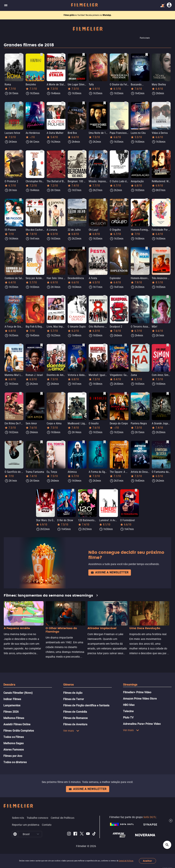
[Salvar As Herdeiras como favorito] (42, 103)
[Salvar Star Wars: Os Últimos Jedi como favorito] (52, 490)
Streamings (130, 685)
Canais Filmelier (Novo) (18, 693)
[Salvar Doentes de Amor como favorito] (63, 345)
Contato (47, 825)
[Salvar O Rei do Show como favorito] (73, 490)
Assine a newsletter (110, 572)
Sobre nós (18, 818)
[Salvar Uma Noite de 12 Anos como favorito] (105, 103)
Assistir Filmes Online (17, 724)
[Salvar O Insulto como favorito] (105, 394)
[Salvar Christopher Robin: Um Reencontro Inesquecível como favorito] (42, 151)
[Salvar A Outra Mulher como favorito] (63, 103)
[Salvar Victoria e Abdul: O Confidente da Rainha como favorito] (84, 345)
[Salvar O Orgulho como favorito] (126, 200)
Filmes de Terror (74, 699)
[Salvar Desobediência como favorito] (84, 248)
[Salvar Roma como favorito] (21, 55)
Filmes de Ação (73, 693)
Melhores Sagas (14, 743)
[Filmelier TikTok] (94, 834)
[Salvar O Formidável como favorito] (136, 490)
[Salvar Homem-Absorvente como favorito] (147, 248)
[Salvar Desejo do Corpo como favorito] (126, 394)
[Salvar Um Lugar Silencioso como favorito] (84, 55)
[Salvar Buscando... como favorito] (147, 55)
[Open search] (167, 845)
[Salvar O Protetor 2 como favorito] (21, 151)
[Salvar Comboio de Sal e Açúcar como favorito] (21, 248)
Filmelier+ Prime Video (137, 692)
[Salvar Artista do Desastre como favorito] (147, 442)
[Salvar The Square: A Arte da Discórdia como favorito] (126, 442)
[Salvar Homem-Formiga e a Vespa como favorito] (147, 200)
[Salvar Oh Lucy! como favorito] (105, 200)
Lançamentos (12, 705)
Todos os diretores (15, 762)
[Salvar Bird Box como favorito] (84, 103)
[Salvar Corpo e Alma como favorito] (63, 394)
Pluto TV (128, 718)
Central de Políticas (126, 861)
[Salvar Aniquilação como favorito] (147, 151)
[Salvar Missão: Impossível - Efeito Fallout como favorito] (105, 151)
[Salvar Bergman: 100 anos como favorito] (84, 151)
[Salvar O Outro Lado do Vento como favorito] (126, 151)
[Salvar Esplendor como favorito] (126, 248)
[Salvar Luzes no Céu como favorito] (147, 103)
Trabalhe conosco (37, 818)
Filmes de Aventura (75, 724)
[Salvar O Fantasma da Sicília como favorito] (168, 442)
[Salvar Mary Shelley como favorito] (168, 55)
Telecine (128, 711)
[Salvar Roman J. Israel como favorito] (42, 345)
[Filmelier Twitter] (82, 834)
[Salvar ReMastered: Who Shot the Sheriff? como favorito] (168, 151)
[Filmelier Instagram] (69, 834)
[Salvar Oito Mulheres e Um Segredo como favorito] (105, 297)
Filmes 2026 (11, 712)
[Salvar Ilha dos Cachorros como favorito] (42, 200)
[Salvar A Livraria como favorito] (63, 200)
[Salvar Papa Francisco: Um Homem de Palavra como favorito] (126, 103)
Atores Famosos (14, 750)
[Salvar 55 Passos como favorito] (21, 200)
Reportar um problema (26, 825)
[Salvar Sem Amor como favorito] (42, 394)
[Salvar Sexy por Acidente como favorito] (42, 248)
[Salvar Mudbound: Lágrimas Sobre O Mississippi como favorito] (84, 394)
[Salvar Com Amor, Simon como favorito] (168, 345)
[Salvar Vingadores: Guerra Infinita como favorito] (126, 345)
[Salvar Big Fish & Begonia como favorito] (42, 297)
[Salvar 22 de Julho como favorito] (84, 200)
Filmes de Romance (75, 718)
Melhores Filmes (14, 718)
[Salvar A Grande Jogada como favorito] (168, 394)
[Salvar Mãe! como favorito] (168, 297)
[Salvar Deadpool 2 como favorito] (126, 297)
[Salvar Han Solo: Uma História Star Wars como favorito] (63, 248)
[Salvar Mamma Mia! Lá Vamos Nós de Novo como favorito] (21, 345)
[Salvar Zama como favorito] (147, 345)
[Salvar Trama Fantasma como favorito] (42, 442)
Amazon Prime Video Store (140, 699)
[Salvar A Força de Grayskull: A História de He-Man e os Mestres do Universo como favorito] (21, 297)
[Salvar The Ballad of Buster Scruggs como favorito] (63, 151)
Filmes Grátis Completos (19, 731)
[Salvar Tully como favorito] (105, 55)
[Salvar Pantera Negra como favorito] (147, 394)
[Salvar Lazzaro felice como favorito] (21, 103)
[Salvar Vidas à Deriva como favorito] (168, 103)
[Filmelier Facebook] (75, 834)
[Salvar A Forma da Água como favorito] (105, 442)
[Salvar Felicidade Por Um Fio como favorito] (168, 200)
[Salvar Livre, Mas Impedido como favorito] (63, 297)
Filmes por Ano (13, 756)
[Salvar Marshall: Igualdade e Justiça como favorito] (105, 345)
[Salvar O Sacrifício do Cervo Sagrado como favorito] (21, 442)
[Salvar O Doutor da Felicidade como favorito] (126, 55)
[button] (38, 834)
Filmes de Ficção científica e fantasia (86, 705)
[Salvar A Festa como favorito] (105, 248)
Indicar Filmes (12, 699)
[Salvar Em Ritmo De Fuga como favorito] (21, 394)
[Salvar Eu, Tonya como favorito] (63, 442)
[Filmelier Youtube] (88, 834)
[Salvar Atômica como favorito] (84, 442)
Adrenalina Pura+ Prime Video (142, 724)
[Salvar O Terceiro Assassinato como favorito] (147, 297)
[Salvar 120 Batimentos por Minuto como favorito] (94, 490)
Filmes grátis (69, 15)
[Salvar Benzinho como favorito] (42, 55)
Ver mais (71, 731)
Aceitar (147, 861)
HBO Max (129, 705)
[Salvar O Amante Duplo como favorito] (84, 297)
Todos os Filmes (14, 737)
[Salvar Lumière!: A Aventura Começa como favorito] (115, 490)
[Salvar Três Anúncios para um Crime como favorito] (168, 248)
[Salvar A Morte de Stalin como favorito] (63, 55)
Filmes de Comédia (75, 712)
